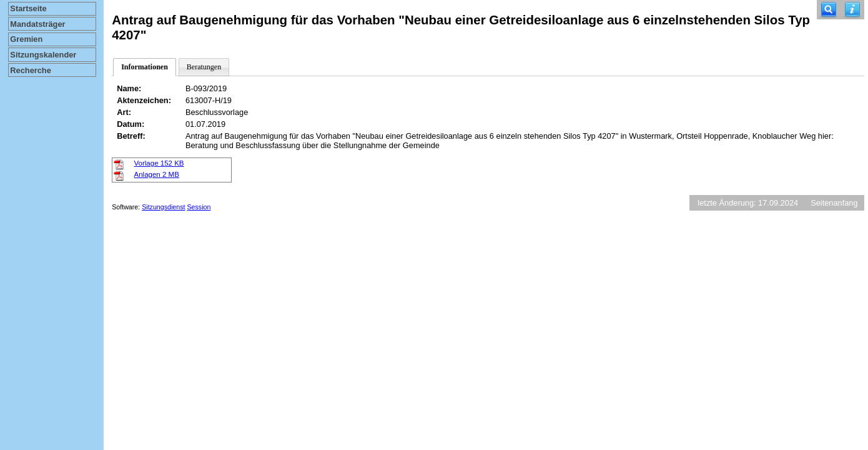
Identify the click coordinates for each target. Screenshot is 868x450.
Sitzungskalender (43, 55)
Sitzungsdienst (163, 207)
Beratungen (204, 67)
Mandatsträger (37, 24)
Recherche (30, 70)
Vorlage (159, 163)
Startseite (28, 8)
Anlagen (157, 174)
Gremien (26, 39)
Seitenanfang (834, 203)
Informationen (145, 67)
